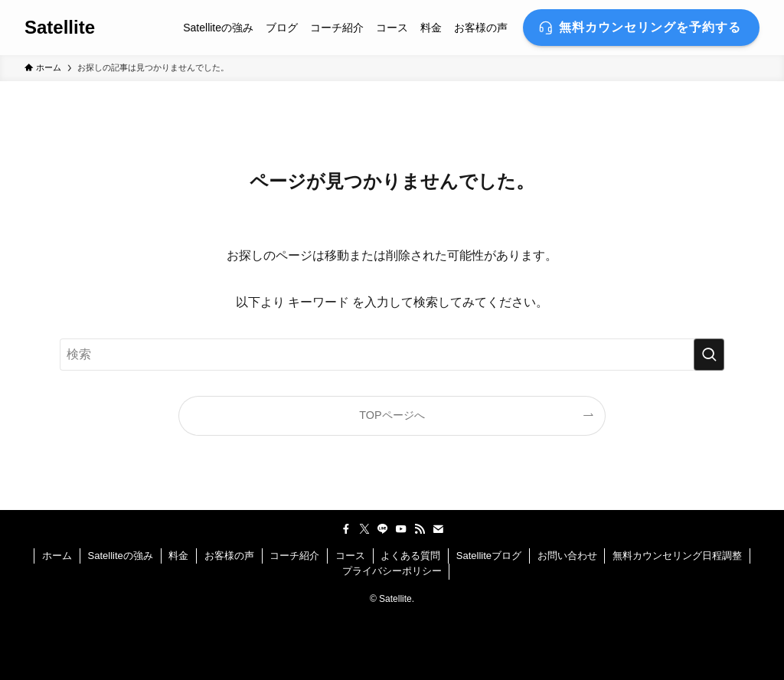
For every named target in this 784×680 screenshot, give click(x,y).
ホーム (57, 556)
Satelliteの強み (121, 556)
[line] (383, 529)
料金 (178, 556)
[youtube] (401, 529)
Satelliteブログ (489, 556)
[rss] (420, 529)
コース (350, 556)
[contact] (438, 529)
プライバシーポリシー (392, 571)
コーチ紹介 (294, 556)
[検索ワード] (392, 355)
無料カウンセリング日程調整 (677, 556)
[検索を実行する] (709, 355)
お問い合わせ (567, 556)
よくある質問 (410, 556)
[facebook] (346, 529)
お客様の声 (229, 556)
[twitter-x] (364, 529)
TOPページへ (392, 415)
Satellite (60, 28)
